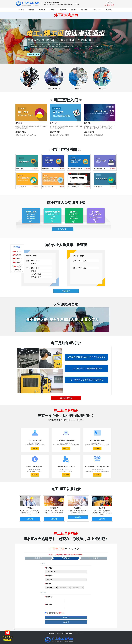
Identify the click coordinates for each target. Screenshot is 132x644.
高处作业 (102, 88)
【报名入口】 (17, 251)
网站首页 (21, 10)
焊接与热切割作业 (54, 88)
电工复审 (84, 10)
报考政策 (31, 10)
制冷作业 (78, 88)
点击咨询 (30, 519)
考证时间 (42, 10)
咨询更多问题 (66, 398)
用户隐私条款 (60, 613)
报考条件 (53, 10)
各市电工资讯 (97, 10)
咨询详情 (66, 291)
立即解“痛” (35, 449)
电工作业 (30, 88)
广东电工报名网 (63, 633)
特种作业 (74, 10)
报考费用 (63, 10)
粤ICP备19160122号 (78, 633)
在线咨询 (35, 169)
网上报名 (109, 10)
